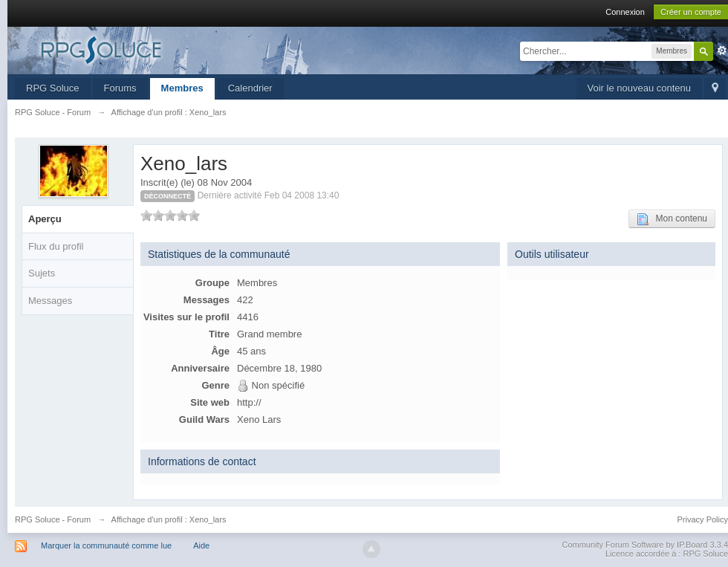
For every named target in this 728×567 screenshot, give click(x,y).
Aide (201, 545)
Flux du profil (56, 246)
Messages (50, 301)
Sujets (42, 273)
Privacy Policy (703, 519)
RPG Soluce (53, 88)
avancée (722, 51)
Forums (120, 88)
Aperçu (45, 219)
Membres (182, 88)
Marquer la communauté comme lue (106, 545)
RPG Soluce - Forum (53, 519)
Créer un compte (691, 12)
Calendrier (250, 88)
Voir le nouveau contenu (640, 88)
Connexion (625, 12)
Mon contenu (672, 219)
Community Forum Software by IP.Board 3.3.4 (645, 545)
